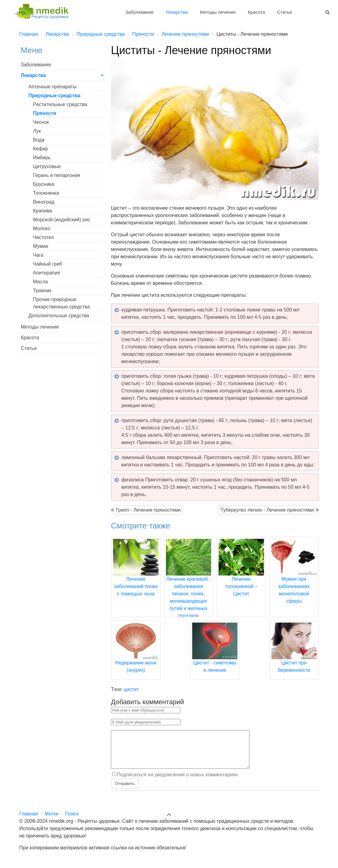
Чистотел (43, 237)
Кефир (40, 149)
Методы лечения (218, 12)
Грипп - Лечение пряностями (148, 510)
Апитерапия (46, 273)
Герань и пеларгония (57, 175)
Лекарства (177, 12)
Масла (40, 282)
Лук (37, 131)
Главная (29, 821)
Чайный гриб (48, 264)
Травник (42, 291)
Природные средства (54, 96)
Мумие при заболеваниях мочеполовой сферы (294, 579)
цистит (131, 689)
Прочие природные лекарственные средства (61, 303)
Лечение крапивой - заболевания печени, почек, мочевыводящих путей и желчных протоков (189, 586)
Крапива (42, 211)
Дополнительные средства (59, 316)
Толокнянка (46, 193)
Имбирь (42, 158)
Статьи (285, 12)
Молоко (42, 228)
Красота (256, 12)
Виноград (44, 202)
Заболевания (139, 12)
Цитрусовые (47, 166)
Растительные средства (60, 104)
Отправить (125, 791)
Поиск (72, 821)
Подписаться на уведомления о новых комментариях (178, 782)
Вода (39, 140)
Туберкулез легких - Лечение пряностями (267, 510)
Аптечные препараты (52, 87)
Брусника (44, 184)
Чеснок (41, 122)
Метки (51, 821)
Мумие (41, 246)
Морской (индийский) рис (62, 220)
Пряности (45, 113)
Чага (38, 255)
